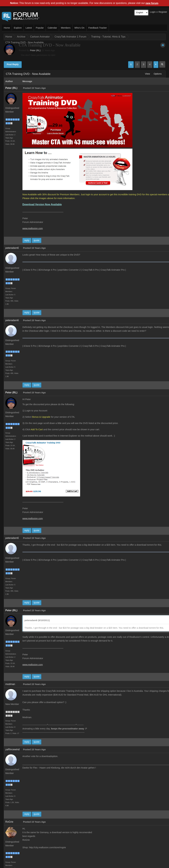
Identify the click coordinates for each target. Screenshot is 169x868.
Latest (29, 28)
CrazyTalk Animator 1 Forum (71, 37)
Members (66, 28)
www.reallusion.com (33, 228)
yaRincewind (12, 749)
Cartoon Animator (40, 37)
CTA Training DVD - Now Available (25, 42)
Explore (18, 28)
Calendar (52, 28)
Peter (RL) (35, 50)
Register (163, 12)
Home (7, 28)
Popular (40, 28)
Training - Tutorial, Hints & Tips (108, 37)
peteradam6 (12, 248)
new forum (152, 3)
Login (153, 12)
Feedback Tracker (98, 28)
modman (10, 684)
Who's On (79, 28)
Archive (21, 37)
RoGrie (9, 822)
